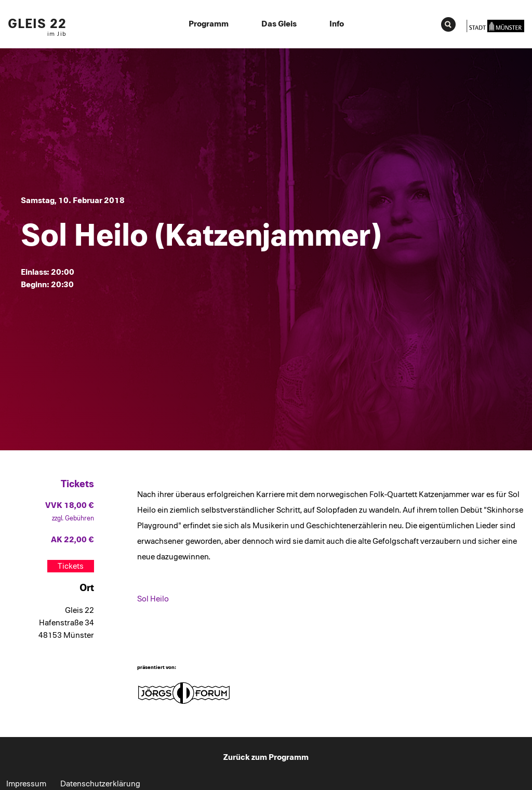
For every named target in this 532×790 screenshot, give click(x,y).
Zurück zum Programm (266, 757)
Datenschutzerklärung (100, 784)
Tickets (71, 566)
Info (337, 24)
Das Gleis (279, 24)
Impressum (26, 784)
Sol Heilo (153, 599)
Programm (209, 24)
